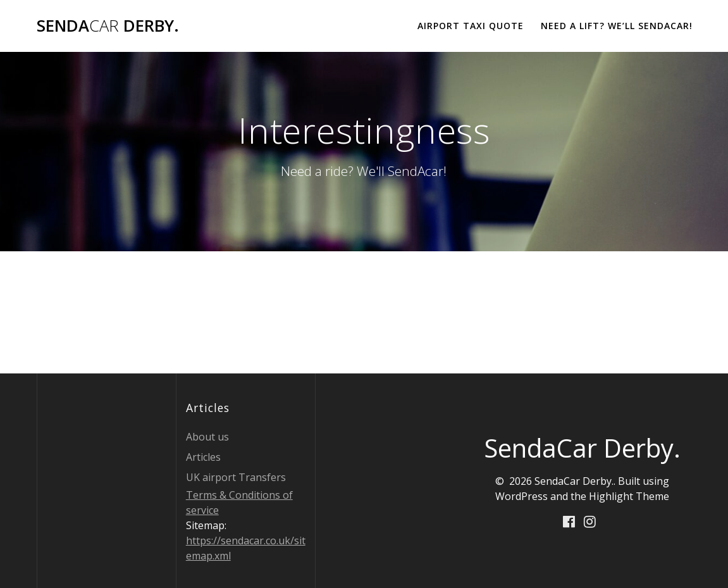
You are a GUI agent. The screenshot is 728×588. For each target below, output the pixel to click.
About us (207, 437)
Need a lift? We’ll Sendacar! (617, 26)
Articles (203, 457)
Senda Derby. (108, 26)
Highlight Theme (629, 496)
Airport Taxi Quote (471, 26)
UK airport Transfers (236, 477)
